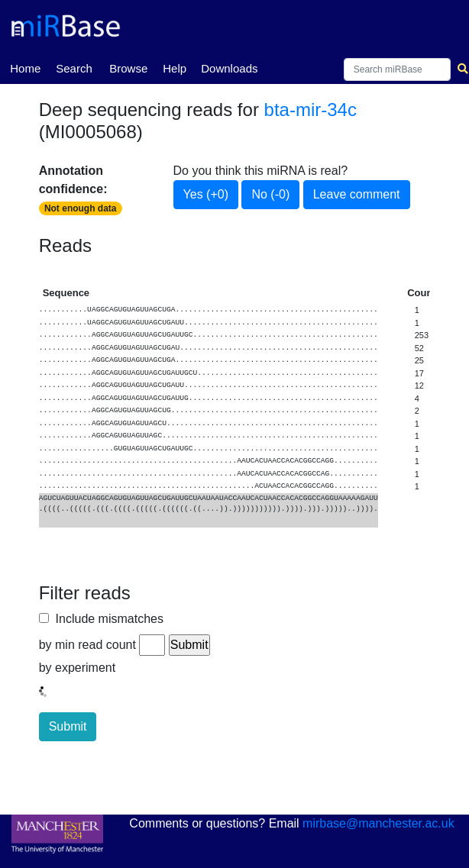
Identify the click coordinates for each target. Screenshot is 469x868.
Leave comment (357, 194)
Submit (68, 726)
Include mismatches (106, 619)
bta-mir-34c (311, 110)
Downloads (229, 68)
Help (175, 68)
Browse (128, 68)
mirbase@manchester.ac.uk (378, 823)
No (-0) (270, 194)
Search (74, 68)
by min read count (87, 645)
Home (25, 67)
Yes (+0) (206, 194)
